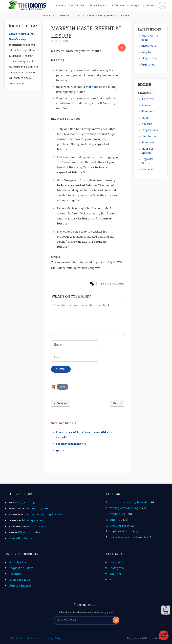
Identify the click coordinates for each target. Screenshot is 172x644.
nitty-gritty (149, 58)
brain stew (148, 65)
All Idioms (118, 5)
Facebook (116, 562)
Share (166, 610)
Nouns (146, 105)
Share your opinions (110, 283)
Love (62, 387)
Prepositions (150, 130)
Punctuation (149, 136)
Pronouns (148, 111)
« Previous (61, 403)
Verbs (145, 118)
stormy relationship (71, 444)
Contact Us (33, 638)
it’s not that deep (30, 532)
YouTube (116, 574)
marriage (92, 87)
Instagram (117, 568)
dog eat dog (26, 502)
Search (151, 5)
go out (61, 450)
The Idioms (157, 638)
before (85, 134)
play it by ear (39, 508)
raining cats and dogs (125, 508)
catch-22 (116, 520)
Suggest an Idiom (21, 568)
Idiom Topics (98, 5)
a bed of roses (120, 526)
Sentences (148, 142)
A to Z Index (76, 5)
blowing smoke (33, 520)
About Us (16, 638)
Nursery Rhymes (20, 586)
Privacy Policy (53, 638)
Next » (117, 403)
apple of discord (121, 531)
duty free (147, 52)
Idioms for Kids (19, 580)
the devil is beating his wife (43, 514)
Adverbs (147, 124)
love (90, 190)
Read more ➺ (17, 84)
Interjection (149, 169)
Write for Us (17, 562)
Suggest (135, 5)
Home (59, 5)
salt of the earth (38, 526)
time (84, 232)
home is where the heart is (128, 537)
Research (15, 574)
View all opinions (21, 538)
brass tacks (149, 46)
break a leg (118, 514)
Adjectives (148, 99)
